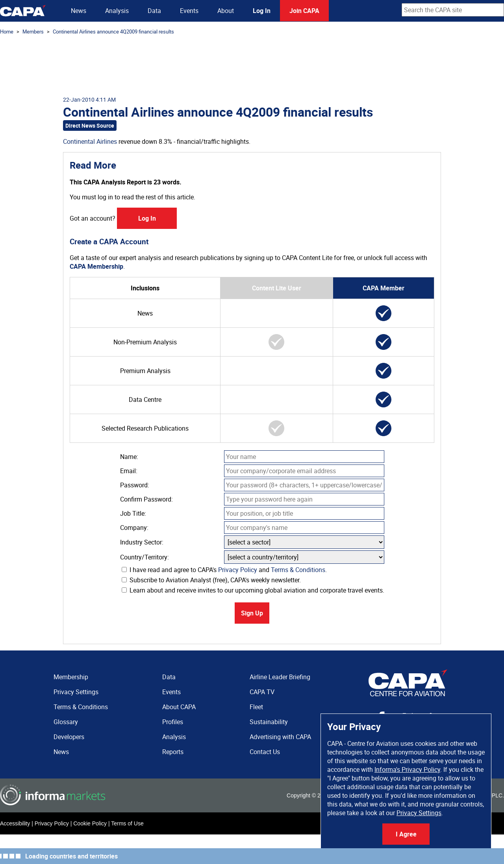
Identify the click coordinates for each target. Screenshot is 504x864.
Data (154, 11)
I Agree (406, 834)
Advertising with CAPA (280, 737)
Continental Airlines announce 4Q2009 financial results (113, 32)
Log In (262, 11)
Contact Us (265, 752)
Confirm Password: (146, 499)
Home (7, 32)
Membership (71, 677)
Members (33, 32)
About (226, 11)
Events (189, 11)
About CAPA (179, 707)
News (79, 11)
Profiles (173, 722)
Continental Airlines (90, 141)
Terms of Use (127, 823)
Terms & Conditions (298, 570)
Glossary (66, 722)
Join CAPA (304, 11)
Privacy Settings (419, 813)
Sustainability (269, 722)
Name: (129, 457)
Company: (134, 528)
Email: (129, 471)
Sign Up (252, 613)
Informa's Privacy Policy (407, 769)
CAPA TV (262, 692)
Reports (173, 752)
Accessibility (15, 823)
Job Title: (133, 513)
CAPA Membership (96, 266)
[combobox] (453, 10)
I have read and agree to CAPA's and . (224, 570)
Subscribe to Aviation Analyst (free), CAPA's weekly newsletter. (211, 580)
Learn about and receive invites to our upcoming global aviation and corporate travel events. (253, 590)
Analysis (117, 11)
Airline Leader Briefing (280, 677)
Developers (69, 737)
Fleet (256, 707)
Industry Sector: (142, 542)
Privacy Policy (238, 570)
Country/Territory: (145, 557)
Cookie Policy (90, 823)
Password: (135, 485)
